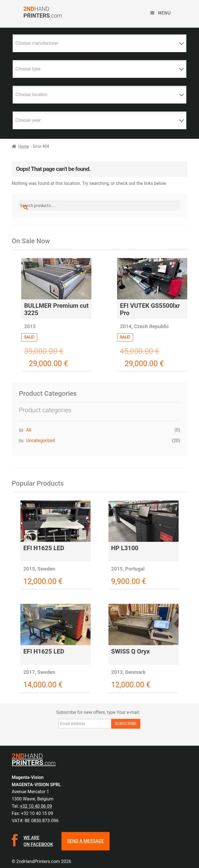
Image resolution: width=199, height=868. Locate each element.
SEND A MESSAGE (86, 841)
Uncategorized (41, 441)
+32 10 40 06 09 (36, 806)
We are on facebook (38, 841)
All (29, 430)
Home (23, 146)
